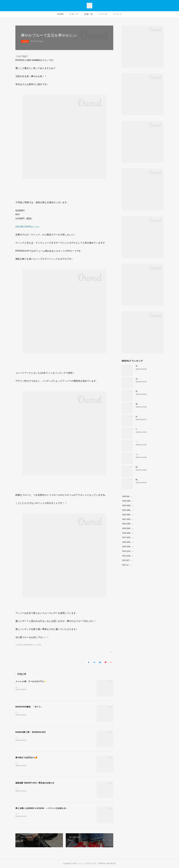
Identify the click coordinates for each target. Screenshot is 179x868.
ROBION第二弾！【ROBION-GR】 (31, 732)
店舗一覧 (88, 14)
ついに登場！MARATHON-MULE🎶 (149, 454)
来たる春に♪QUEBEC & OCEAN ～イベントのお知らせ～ (41, 808)
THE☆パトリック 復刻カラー (147, 429)
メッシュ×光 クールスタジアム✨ (31, 681)
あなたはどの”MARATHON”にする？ (149, 379)
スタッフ (74, 14)
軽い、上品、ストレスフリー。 (147, 467)
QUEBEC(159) (28, 645)
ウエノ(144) (37, 645)
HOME (60, 14)
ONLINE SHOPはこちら (27, 227)
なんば (25, 41)
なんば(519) (19, 645)
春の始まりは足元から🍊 (26, 757)
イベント (117, 14)
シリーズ (103, 14)
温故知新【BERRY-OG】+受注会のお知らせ (35, 783)
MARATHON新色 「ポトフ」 (29, 707)
